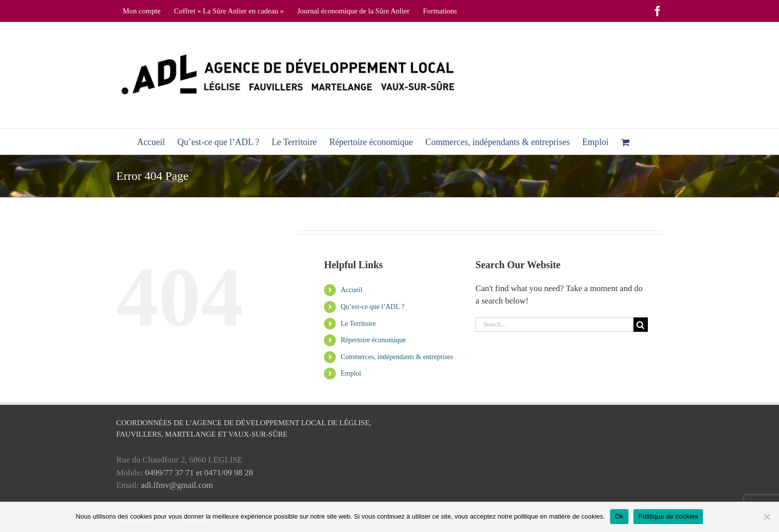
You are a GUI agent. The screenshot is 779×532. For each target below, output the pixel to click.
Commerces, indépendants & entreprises (397, 357)
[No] (767, 517)
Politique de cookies (668, 516)
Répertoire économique (373, 340)
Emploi (351, 373)
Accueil (352, 290)
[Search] (641, 325)
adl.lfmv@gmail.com (177, 485)
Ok (619, 516)
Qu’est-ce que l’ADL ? (373, 307)
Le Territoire (358, 324)
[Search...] (554, 325)
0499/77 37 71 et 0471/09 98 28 (199, 473)
